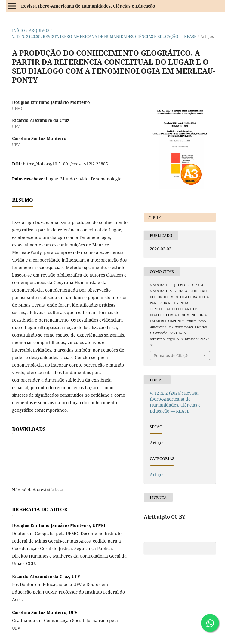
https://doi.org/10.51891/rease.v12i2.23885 (65, 164)
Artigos (157, 475)
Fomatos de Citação (172, 355)
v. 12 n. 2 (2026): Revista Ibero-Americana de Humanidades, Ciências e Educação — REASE (104, 36)
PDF (156, 217)
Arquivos (39, 30)
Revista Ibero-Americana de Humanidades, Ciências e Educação (88, 6)
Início (18, 30)
